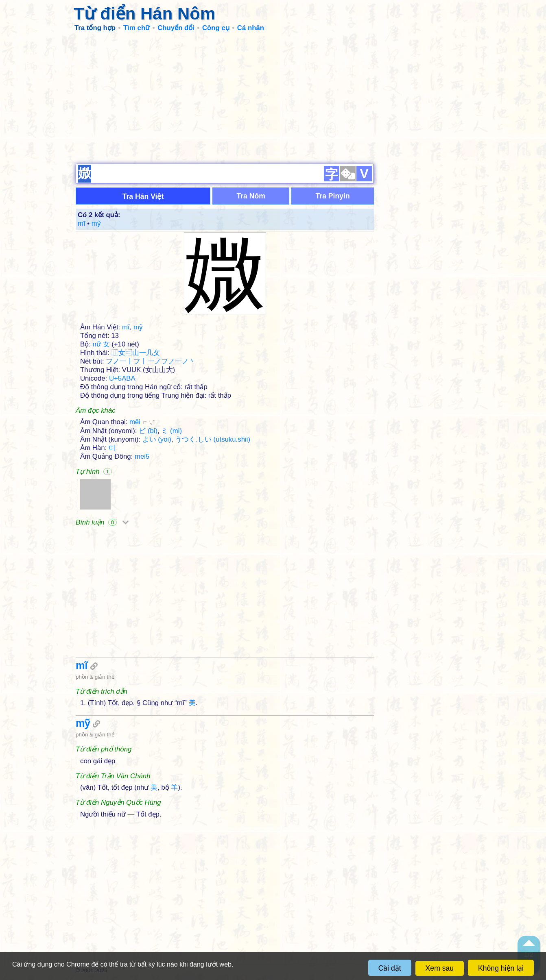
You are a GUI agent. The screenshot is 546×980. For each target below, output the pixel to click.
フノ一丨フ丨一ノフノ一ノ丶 (151, 361)
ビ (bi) (148, 431)
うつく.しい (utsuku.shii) (213, 439)
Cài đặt (390, 968)
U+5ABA (122, 378)
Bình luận (102, 522)
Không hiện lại (501, 968)
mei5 (142, 456)
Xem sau (440, 968)
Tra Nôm (251, 196)
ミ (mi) (171, 431)
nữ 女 (101, 344)
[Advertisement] (273, 98)
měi (142, 422)
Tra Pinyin (333, 196)
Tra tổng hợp (95, 28)
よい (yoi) (157, 439)
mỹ (96, 223)
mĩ (82, 223)
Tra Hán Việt (143, 196)
